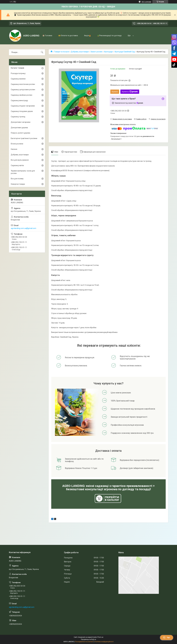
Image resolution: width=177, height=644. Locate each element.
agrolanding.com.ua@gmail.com (24, 228)
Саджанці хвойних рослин (22, 95)
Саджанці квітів (17, 165)
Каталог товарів (17, 68)
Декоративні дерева (19, 128)
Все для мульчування (20, 160)
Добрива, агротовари (80, 52)
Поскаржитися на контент (84, 642)
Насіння (14, 149)
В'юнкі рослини (17, 144)
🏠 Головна (47, 36)
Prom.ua (100, 637)
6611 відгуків (146, 2)
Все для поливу (17, 179)
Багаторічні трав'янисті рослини (24, 138)
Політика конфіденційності (104, 642)
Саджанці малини (18, 79)
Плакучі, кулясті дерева (20, 133)
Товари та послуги (62, 52)
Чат (167, 638)
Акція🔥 (88, 36)
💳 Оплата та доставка (68, 36)
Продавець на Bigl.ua (88, 639)
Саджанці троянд (18, 117)
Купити (115, 92)
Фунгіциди (108, 52)
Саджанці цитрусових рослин (23, 90)
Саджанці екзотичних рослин (23, 84)
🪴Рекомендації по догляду (109, 36)
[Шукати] (42, 52)
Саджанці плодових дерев (22, 111)
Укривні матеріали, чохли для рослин (23, 172)
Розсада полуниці (18, 73)
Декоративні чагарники (21, 122)
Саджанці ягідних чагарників (23, 106)
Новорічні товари (18, 184)
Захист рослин (96, 52)
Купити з (130, 92)
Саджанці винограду (19, 100)
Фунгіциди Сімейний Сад (125, 52)
